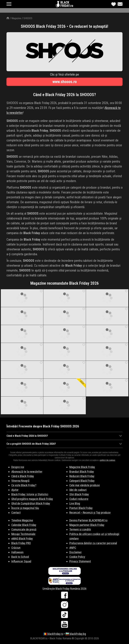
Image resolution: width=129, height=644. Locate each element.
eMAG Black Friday (22, 539)
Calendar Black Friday (24, 525)
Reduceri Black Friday (82, 476)
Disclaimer (76, 552)
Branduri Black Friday (82, 472)
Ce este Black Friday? (24, 485)
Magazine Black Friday (82, 467)
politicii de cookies (108, 460)
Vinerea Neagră (20, 481)
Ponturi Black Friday (81, 508)
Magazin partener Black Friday (87, 525)
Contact (16, 513)
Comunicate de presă (24, 529)
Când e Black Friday (23, 476)
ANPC (73, 548)
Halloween (17, 552)
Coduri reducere (79, 499)
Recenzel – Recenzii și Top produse (90, 513)
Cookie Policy (77, 557)
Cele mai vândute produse (85, 485)
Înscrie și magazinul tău (25, 508)
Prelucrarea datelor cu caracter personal (93, 543)
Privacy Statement (80, 561)
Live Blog (75, 503)
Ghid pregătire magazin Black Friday (32, 499)
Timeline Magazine (22, 520)
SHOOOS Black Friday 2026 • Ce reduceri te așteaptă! (64, 26)
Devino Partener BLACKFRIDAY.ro (88, 520)
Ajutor (15, 490)
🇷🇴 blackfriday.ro (53, 634)
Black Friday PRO (21, 543)
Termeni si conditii (80, 529)
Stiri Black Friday (79, 494)
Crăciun (16, 548)
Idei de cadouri (78, 490)
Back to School (20, 557)
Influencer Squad (21, 561)
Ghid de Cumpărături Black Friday (31, 503)
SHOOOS (28, 18)
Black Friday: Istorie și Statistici (30, 494)
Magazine (16, 18)
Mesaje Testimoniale (23, 534)
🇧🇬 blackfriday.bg (76, 634)
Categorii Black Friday (82, 481)
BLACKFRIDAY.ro (67, 4)
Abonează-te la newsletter (27, 472)
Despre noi (18, 467)
